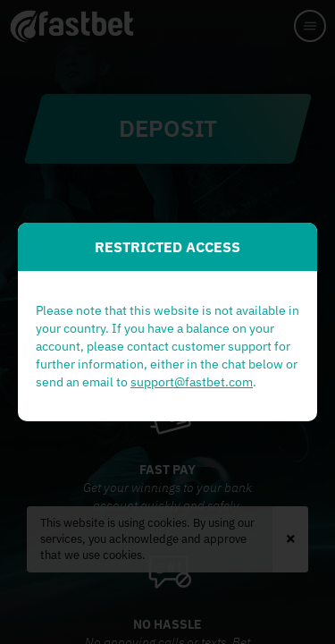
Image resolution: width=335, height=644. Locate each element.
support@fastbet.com (192, 382)
